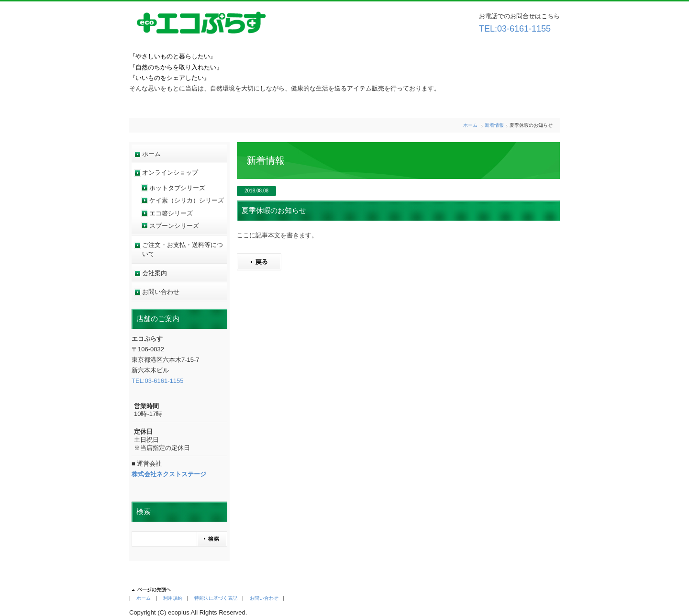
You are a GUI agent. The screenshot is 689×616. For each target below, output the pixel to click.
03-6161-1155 (524, 29)
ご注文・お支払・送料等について (183, 250)
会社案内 (155, 273)
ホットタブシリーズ (177, 188)
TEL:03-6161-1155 (157, 381)
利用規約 (173, 598)
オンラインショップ (170, 173)
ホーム (470, 125)
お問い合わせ (161, 292)
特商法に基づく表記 (216, 598)
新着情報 (494, 125)
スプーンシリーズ (174, 226)
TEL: (488, 29)
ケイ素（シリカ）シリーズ (187, 200)
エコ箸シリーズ (171, 213)
